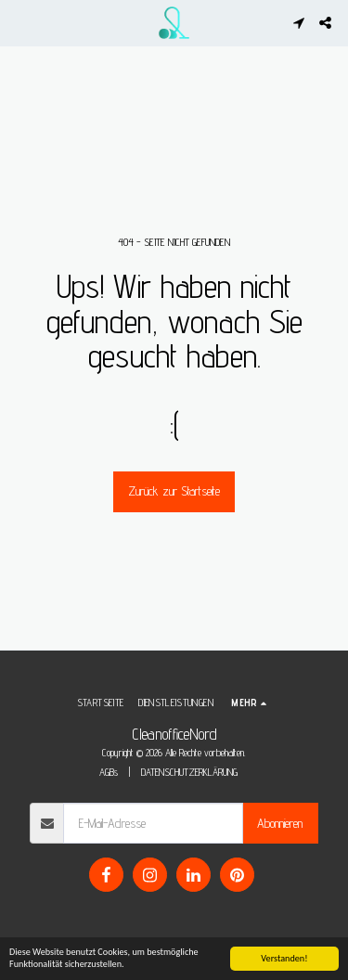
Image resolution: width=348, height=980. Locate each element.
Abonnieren (280, 823)
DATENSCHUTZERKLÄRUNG (189, 772)
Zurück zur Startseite (174, 491)
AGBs (109, 772)
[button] (20, 22)
